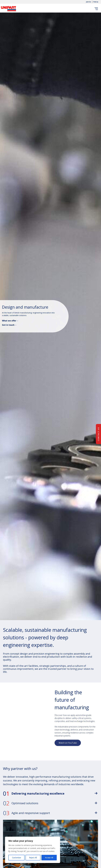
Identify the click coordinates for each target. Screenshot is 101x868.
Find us (96, 2)
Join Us (88, 2)
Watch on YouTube (68, 743)
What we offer (9, 321)
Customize (16, 858)
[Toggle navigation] (97, 9)
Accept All (49, 858)
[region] (33, 850)
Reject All (33, 858)
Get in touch (8, 325)
